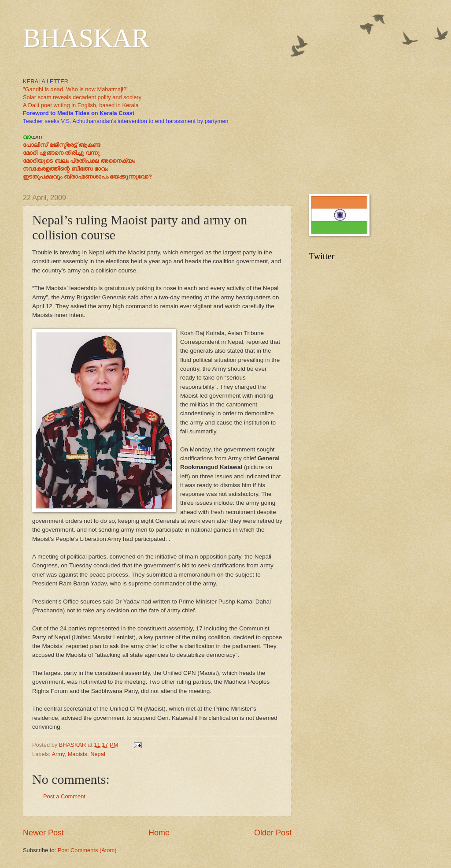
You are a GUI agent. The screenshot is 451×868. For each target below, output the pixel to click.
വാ (27, 137)
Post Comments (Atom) (87, 850)
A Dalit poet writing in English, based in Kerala (81, 105)
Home (159, 833)
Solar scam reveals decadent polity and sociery (82, 97)
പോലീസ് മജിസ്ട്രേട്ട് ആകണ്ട (62, 145)
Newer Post (43, 833)
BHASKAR (86, 38)
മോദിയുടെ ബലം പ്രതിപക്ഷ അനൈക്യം (79, 161)
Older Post (273, 833)
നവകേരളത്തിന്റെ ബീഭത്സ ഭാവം (65, 169)
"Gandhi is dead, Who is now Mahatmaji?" (76, 89)
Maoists (78, 754)
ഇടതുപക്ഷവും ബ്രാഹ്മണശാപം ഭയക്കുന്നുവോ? (87, 177)
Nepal (98, 754)
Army (58, 754)
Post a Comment (64, 796)
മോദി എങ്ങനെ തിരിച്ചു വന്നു (61, 153)
